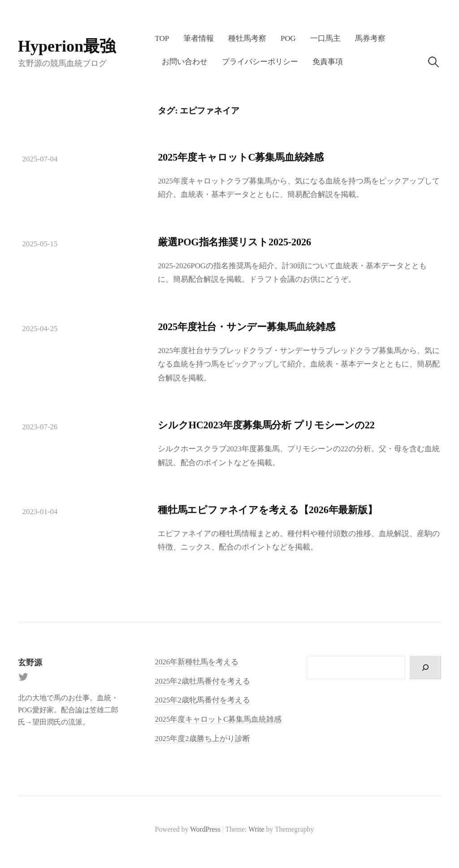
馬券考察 (370, 38)
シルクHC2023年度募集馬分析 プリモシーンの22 (266, 425)
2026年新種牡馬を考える (197, 662)
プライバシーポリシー (260, 62)
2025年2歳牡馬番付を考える (202, 681)
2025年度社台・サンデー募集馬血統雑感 (246, 327)
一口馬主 (325, 38)
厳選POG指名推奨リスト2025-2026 (234, 242)
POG (288, 38)
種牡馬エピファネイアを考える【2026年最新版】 (267, 510)
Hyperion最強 (67, 46)
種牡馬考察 (247, 38)
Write (256, 829)
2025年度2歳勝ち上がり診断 (202, 739)
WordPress (205, 829)
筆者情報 (199, 38)
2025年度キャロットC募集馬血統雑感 (241, 157)
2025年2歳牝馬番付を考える (202, 700)
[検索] (425, 668)
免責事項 (328, 62)
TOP (162, 38)
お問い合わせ (185, 62)
